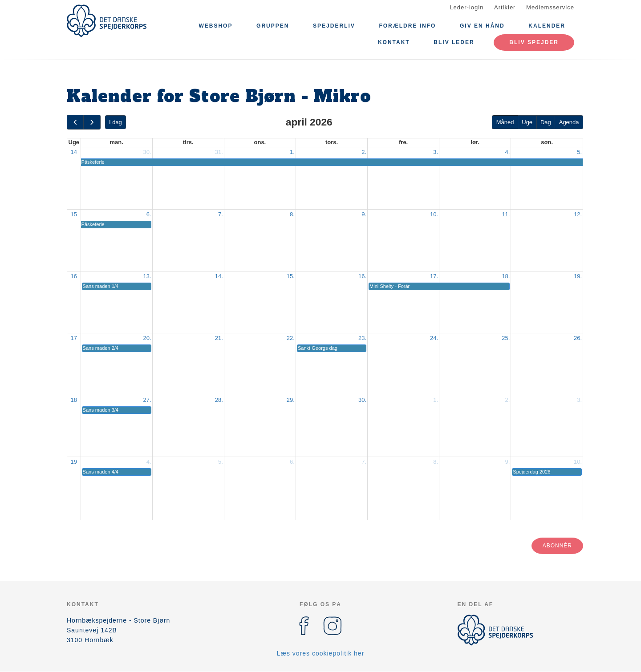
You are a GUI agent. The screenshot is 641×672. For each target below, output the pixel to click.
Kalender (547, 26)
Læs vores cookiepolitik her (321, 653)
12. (578, 214)
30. (147, 152)
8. (292, 214)
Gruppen (273, 26)
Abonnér (557, 546)
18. (506, 276)
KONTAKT (394, 42)
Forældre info (407, 26)
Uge (527, 122)
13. (147, 276)
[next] (92, 122)
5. (579, 152)
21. (219, 338)
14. (219, 276)
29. (291, 400)
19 (74, 462)
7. (221, 214)
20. (147, 338)
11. (506, 214)
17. (434, 276)
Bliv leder (454, 42)
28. (219, 400)
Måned (505, 122)
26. (578, 338)
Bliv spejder (534, 42)
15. (291, 276)
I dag (116, 122)
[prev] (75, 122)
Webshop (215, 26)
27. (147, 400)
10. (434, 214)
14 (74, 152)
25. (506, 338)
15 (74, 214)
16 (74, 276)
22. (291, 338)
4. (507, 152)
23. (362, 338)
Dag (546, 122)
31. (219, 152)
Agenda (569, 122)
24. (434, 338)
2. (364, 152)
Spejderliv (334, 26)
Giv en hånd (482, 26)
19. (578, 276)
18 (74, 400)
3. (436, 152)
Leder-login (467, 7)
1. (292, 152)
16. (362, 276)
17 (74, 338)
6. (149, 214)
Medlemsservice (550, 7)
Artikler (505, 7)
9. (364, 214)
